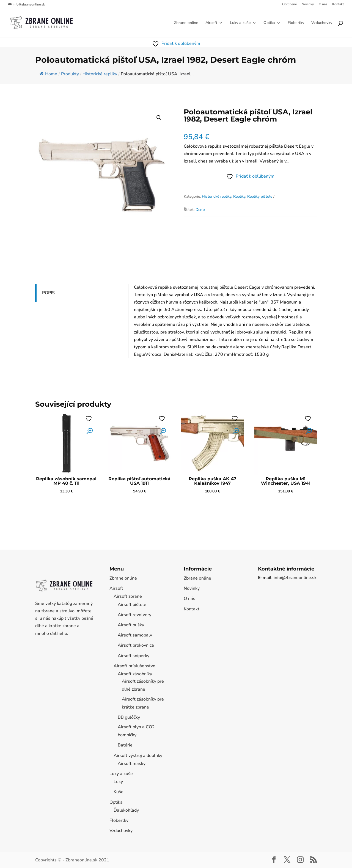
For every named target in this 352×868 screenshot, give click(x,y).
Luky (118, 782)
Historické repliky (217, 196)
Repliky (239, 196)
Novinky (308, 4)
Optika (269, 23)
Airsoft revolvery (134, 615)
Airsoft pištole (132, 605)
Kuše (119, 792)
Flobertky (296, 23)
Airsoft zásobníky (135, 674)
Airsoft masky (132, 764)
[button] (159, 118)
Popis (48, 293)
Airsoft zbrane (128, 596)
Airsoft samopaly (135, 635)
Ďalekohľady (126, 810)
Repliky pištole (260, 196)
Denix (200, 210)
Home (48, 74)
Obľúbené (289, 4)
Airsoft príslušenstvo (134, 666)
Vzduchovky (322, 23)
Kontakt (338, 4)
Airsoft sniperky (134, 656)
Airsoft (211, 23)
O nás (323, 4)
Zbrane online (186, 23)
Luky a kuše (240, 23)
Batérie (125, 745)
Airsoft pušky (131, 625)
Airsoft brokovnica (136, 645)
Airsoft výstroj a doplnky (138, 756)
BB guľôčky (129, 717)
